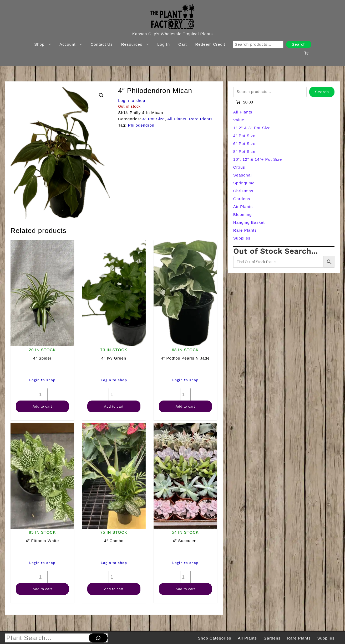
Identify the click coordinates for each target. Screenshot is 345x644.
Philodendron (141, 125)
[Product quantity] (42, 394)
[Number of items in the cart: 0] (306, 53)
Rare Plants (201, 119)
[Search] (98, 638)
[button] (101, 95)
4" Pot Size (154, 119)
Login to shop (132, 100)
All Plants (177, 119)
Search (299, 44)
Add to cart (42, 406)
